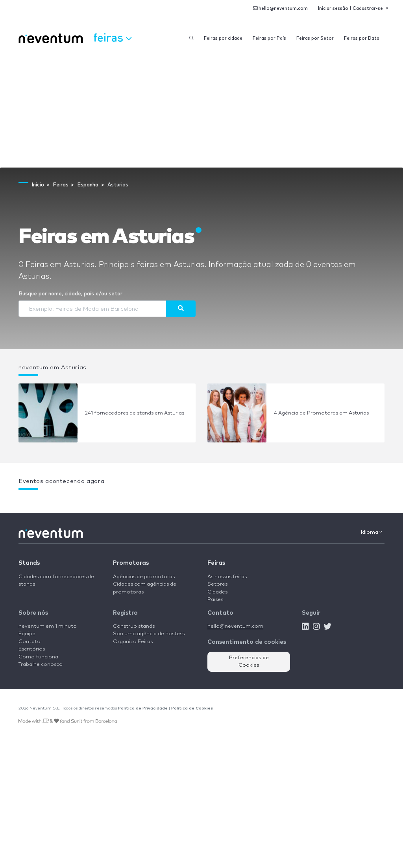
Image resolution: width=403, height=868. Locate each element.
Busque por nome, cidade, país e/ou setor (70, 294)
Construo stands (134, 626)
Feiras (216, 563)
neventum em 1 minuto (48, 626)
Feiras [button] (112, 37)
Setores (217, 584)
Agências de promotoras (144, 577)
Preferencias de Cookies (249, 662)
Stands (29, 563)
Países (215, 600)
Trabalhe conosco (41, 664)
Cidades (217, 592)
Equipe (27, 634)
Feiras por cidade (223, 38)
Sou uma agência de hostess (149, 634)
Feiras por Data (362, 38)
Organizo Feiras (133, 642)
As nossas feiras (227, 577)
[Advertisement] (201, 109)
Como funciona (38, 657)
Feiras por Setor (315, 38)
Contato (30, 642)
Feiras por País (269, 38)
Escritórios (32, 649)
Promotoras (131, 563)
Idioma (372, 532)
